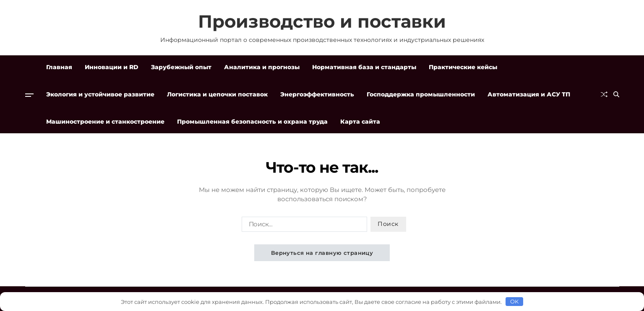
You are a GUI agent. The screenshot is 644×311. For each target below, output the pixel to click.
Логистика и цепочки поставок (217, 94)
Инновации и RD (112, 67)
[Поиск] (616, 94)
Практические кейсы (463, 67)
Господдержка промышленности (421, 94)
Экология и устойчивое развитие (100, 94)
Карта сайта (360, 122)
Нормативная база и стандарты (364, 67)
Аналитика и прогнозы (262, 67)
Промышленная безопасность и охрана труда (252, 122)
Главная (59, 67)
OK (515, 301)
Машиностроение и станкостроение (105, 122)
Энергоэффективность (317, 94)
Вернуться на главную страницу (322, 253)
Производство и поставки (322, 21)
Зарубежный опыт (181, 67)
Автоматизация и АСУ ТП (529, 94)
